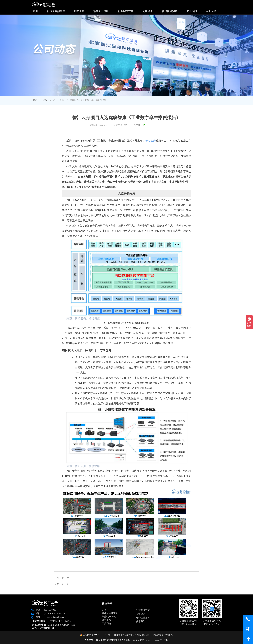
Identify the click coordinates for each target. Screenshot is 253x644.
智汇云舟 (150, 141)
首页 (35, 100)
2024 (45, 100)
